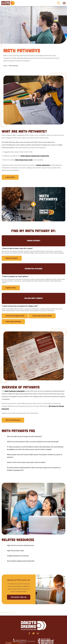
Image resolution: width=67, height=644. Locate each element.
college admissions (43, 165)
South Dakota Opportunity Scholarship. (35, 156)
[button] (33, 204)
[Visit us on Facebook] (29, 633)
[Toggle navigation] (64, 3)
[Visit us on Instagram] (38, 633)
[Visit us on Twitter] (34, 633)
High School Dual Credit (24, 160)
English (9, 643)
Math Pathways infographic (15, 391)
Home (5, 66)
